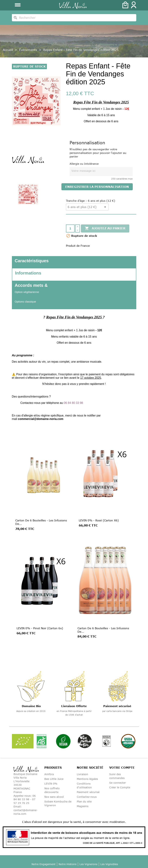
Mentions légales (87, 779)
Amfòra (49, 774)
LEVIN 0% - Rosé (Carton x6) (99, 520)
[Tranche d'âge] (87, 207)
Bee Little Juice (54, 779)
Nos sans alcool (54, 797)
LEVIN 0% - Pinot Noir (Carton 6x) (40, 628)
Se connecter (118, 783)
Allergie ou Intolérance (84, 164)
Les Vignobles (109, 864)
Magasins (83, 806)
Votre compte (122, 768)
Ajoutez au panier (105, 228)
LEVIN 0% (51, 784)
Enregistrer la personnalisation (97, 187)
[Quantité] (70, 228)
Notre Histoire (68, 864)
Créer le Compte (120, 787)
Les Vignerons (88, 864)
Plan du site (84, 801)
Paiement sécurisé (88, 792)
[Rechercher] (74, 18)
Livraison (82, 774)
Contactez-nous (87, 797)
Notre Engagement (44, 864)
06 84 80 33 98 (73, 403)
